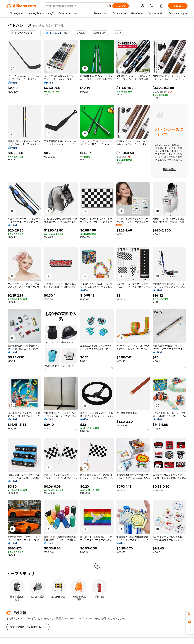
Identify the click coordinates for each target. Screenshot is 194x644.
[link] (190, 613)
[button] (109, 6)
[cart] (152, 6)
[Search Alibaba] (75, 6)
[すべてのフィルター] (23, 33)
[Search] (121, 6)
